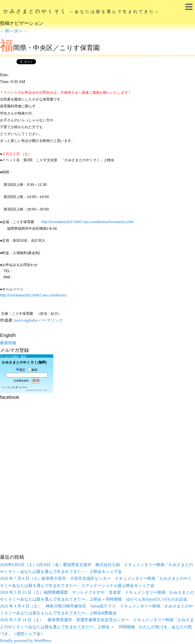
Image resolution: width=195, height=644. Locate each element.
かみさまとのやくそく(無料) (24, 362)
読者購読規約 (21, 381)
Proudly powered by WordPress (26, 641)
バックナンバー (17, 387)
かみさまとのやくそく (82, 11)
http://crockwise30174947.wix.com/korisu (33, 295)
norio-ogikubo (26, 320)
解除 (33, 370)
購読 (20, 370)
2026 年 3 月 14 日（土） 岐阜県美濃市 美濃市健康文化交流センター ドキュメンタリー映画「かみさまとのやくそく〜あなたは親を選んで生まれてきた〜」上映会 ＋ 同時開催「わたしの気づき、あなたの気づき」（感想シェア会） (97, 627)
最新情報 (8, 343)
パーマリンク (51, 320)
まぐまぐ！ (45, 390)
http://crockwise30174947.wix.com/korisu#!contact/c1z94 (87, 222)
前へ (7, 31)
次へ (21, 31)
